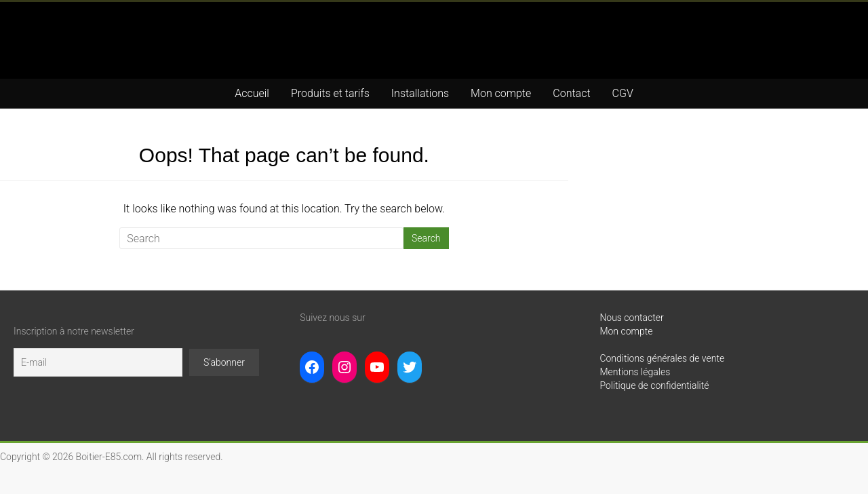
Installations (420, 93)
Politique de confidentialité (654, 385)
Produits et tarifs (330, 93)
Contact (571, 93)
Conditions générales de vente (662, 358)
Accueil (252, 93)
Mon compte (501, 93)
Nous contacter (631, 318)
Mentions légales (635, 372)
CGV (623, 93)
